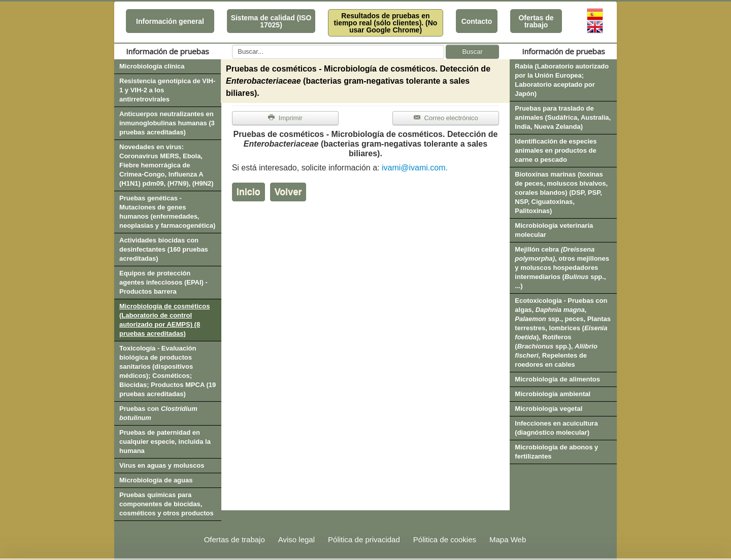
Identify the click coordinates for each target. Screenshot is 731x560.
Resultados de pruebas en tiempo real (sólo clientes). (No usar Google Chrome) (386, 23)
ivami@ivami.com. (415, 168)
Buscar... (232, 45)
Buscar (472, 51)
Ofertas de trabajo (536, 21)
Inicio (248, 192)
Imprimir (285, 118)
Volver (288, 192)
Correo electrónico (446, 118)
